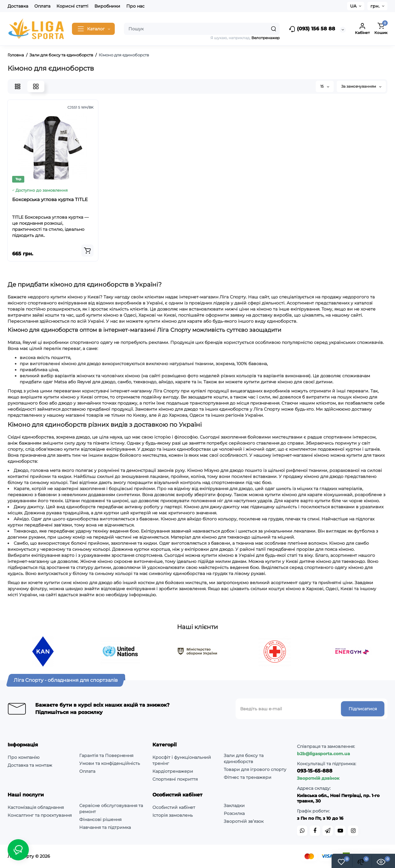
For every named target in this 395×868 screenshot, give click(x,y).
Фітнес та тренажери (248, 777)
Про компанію (24, 757)
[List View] (18, 86)
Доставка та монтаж (30, 765)
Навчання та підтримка (105, 827)
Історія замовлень (173, 815)
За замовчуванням (361, 86)
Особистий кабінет (174, 807)
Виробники (107, 6)
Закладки (234, 806)
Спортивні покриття (175, 779)
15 (325, 86)
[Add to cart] (87, 251)
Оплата (42, 6)
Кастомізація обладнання (36, 807)
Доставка (18, 6)
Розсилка (234, 813)
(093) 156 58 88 (312, 29)
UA (353, 6)
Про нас (135, 6)
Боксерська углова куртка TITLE (50, 199)
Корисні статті (72, 6)
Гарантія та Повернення (106, 755)
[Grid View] (36, 86)
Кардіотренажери (173, 771)
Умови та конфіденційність (110, 763)
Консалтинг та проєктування (40, 815)
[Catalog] (93, 29)
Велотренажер (266, 38)
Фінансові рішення (100, 819)
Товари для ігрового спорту (255, 769)
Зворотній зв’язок (244, 821)
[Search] (274, 29)
